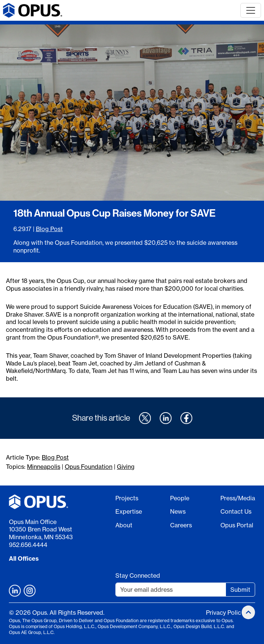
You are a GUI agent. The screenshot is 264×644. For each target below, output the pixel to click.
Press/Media (238, 498)
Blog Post (49, 229)
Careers (181, 525)
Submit (240, 590)
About (124, 525)
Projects (127, 498)
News (178, 511)
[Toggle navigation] (251, 10)
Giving (126, 467)
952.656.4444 (28, 545)
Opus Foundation (89, 467)
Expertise (129, 511)
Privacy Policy (225, 613)
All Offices (24, 558)
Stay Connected (138, 575)
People (180, 498)
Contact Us (236, 511)
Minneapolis (44, 467)
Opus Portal (237, 525)
